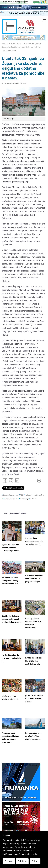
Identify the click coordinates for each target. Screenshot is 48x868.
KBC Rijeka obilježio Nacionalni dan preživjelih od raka (34, 661)
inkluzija (33, 499)
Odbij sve (22, 861)
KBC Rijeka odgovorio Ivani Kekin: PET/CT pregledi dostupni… (34, 579)
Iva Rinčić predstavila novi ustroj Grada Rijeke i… (12, 658)
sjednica (28, 495)
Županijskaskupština (11, 495)
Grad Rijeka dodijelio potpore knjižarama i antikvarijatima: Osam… (12, 619)
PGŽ (21, 495)
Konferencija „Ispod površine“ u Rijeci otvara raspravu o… (33, 736)
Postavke (9, 861)
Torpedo (5, 44)
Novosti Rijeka (16, 44)
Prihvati (35, 861)
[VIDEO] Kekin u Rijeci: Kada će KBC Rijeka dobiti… (34, 699)
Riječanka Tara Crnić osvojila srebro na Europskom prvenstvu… (11, 548)
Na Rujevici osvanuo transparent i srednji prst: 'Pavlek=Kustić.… (11, 581)
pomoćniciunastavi (11, 499)
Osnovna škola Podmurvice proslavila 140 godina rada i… (34, 541)
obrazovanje (24, 499)
